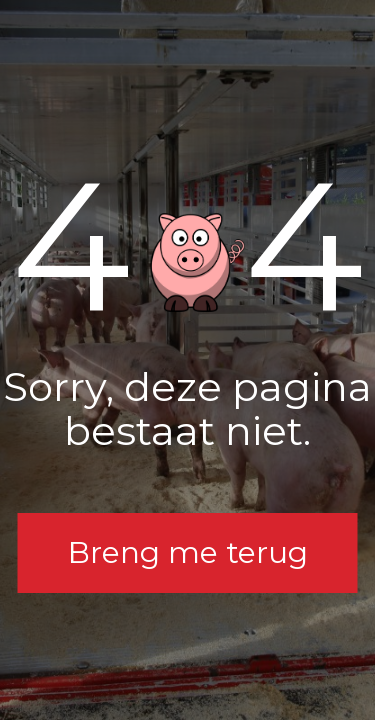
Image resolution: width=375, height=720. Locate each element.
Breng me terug (188, 552)
